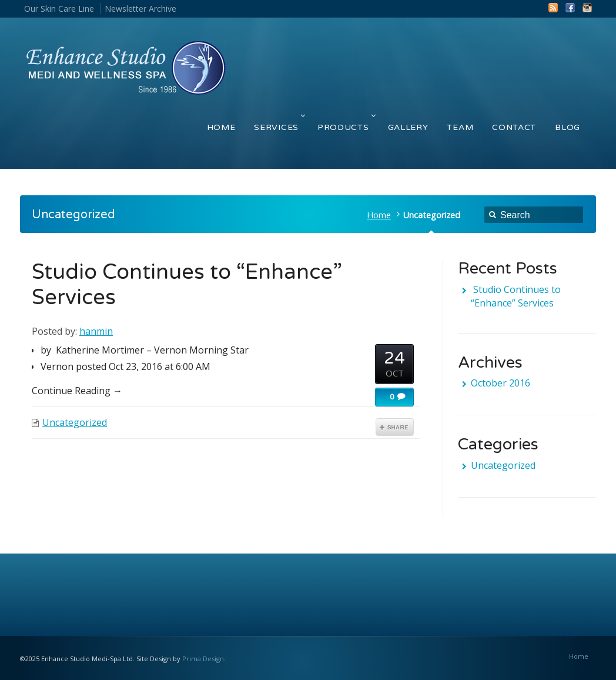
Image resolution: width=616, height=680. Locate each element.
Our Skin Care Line (59, 9)
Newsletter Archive (140, 9)
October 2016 (500, 383)
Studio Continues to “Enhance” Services (516, 296)
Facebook (570, 8)
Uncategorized (75, 422)
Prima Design (203, 659)
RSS (553, 8)
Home (379, 215)
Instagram (587, 8)
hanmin (96, 331)
